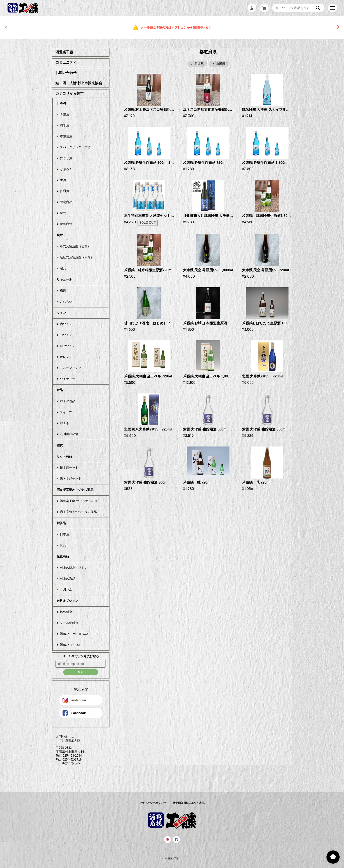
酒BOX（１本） (71, 645)
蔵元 (63, 213)
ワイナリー (68, 379)
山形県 (220, 64)
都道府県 (66, 224)
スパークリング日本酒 (75, 147)
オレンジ (66, 357)
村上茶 (64, 423)
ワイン (61, 313)
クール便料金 (69, 623)
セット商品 (64, 456)
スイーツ (66, 412)
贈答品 (61, 523)
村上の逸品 (68, 401)
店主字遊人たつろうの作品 (78, 512)
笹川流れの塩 (69, 434)
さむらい (66, 302)
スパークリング (71, 368)
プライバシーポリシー (153, 803)
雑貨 (60, 445)
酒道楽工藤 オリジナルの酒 (79, 501)
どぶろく (66, 169)
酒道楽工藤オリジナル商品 (75, 490)
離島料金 (66, 612)
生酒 (63, 180)
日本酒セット (69, 468)
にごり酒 (66, 158)
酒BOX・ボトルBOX (74, 634)
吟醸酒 (64, 114)
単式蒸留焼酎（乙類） (75, 246)
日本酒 (61, 103)
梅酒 (63, 291)
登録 (81, 672)
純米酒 (64, 125)
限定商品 (66, 202)
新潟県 (199, 64)
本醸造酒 (66, 136)
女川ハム (66, 589)
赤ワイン (66, 324)
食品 (60, 390)
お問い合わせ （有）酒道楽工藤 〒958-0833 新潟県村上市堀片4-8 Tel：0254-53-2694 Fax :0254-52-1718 (68, 748)
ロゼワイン (68, 346)
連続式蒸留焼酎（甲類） (77, 257)
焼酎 (60, 235)
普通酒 (64, 191)
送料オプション (67, 601)
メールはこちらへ (66, 763)
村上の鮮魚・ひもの (74, 568)
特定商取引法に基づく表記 (189, 803)
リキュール (64, 279)
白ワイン (66, 335)
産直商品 (63, 556)
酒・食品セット (71, 479)
